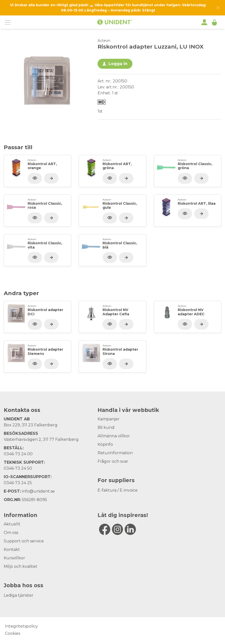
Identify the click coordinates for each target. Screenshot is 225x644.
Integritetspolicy (21, 626)
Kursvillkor (14, 558)
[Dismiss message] (218, 8)
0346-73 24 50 (18, 468)
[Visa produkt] (51, 178)
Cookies (13, 633)
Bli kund (106, 427)
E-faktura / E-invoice (118, 490)
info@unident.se (38, 491)
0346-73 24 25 (18, 483)
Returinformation (115, 453)
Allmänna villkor (114, 436)
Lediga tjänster (19, 595)
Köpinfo (105, 444)
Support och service (24, 541)
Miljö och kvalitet (21, 566)
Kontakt (12, 549)
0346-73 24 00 (18, 454)
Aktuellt (12, 524)
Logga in (118, 64)
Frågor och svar (113, 461)
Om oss (11, 533)
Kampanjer (109, 419)
